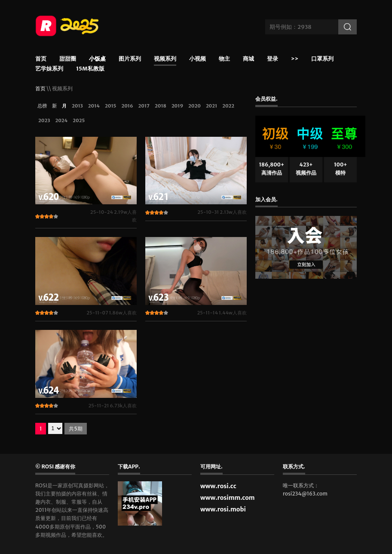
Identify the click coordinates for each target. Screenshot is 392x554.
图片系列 (130, 59)
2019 (177, 106)
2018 (161, 106)
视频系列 (165, 59)
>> (295, 59)
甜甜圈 (68, 59)
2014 (94, 106)
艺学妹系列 (49, 69)
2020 (194, 106)
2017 (144, 106)
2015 (110, 106)
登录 (273, 59)
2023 (44, 120)
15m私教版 (90, 69)
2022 (228, 106)
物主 (224, 59)
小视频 (198, 59)
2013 (77, 106)
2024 (61, 120)
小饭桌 (97, 60)
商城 (248, 59)
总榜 (42, 106)
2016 (127, 106)
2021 (211, 106)
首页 (41, 59)
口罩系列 (322, 59)
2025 (79, 120)
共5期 (75, 429)
